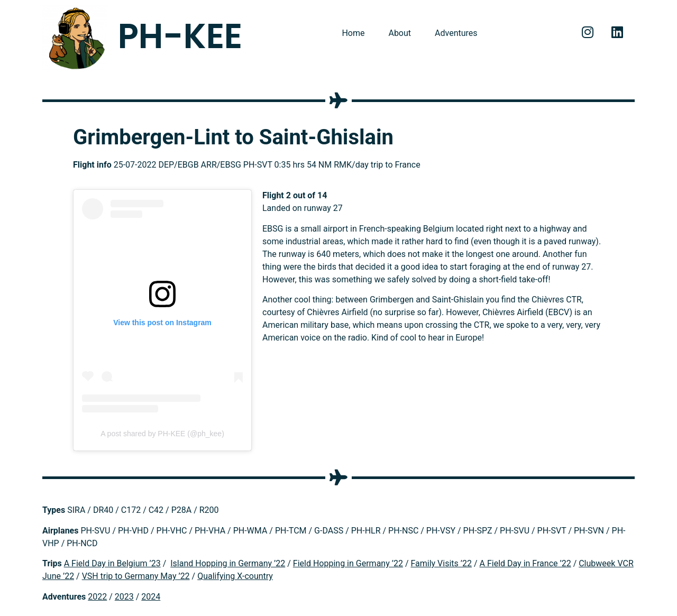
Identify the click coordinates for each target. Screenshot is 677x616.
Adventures (456, 33)
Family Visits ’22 (441, 563)
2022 (97, 597)
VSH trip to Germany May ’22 (136, 576)
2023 (124, 597)
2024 (151, 597)
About (400, 33)
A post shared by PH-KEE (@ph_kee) (162, 434)
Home (353, 33)
